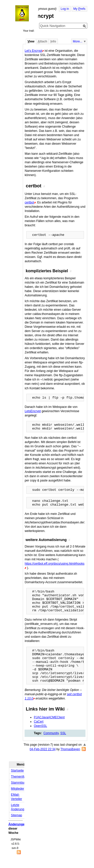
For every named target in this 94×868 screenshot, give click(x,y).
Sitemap (17, 815)
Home (27, 13)
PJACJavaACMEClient (49, 717)
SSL (63, 733)
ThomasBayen (70, 749)
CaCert (39, 722)
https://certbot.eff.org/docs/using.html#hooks (54, 564)
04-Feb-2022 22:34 (42, 749)
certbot (29, 202)
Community (51, 733)
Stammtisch (19, 783)
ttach (42, 41)
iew (31, 41)
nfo (53, 41)
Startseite (17, 771)
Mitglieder (18, 789)
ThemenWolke (21, 777)
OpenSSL (40, 726)
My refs (79, 9)
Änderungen (17, 824)
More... (78, 41)
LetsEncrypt (33, 411)
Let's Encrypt (33, 51)
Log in (65, 9)
